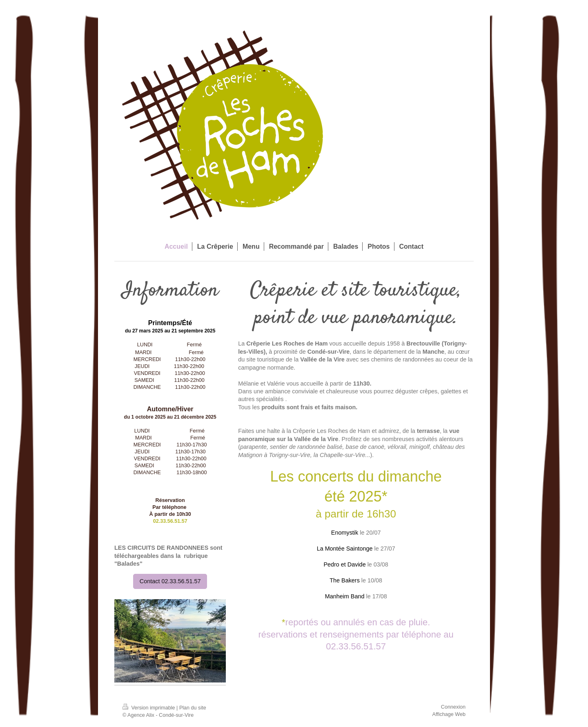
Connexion (453, 707)
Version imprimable (149, 708)
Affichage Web (449, 714)
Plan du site (193, 708)
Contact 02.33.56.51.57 (170, 581)
